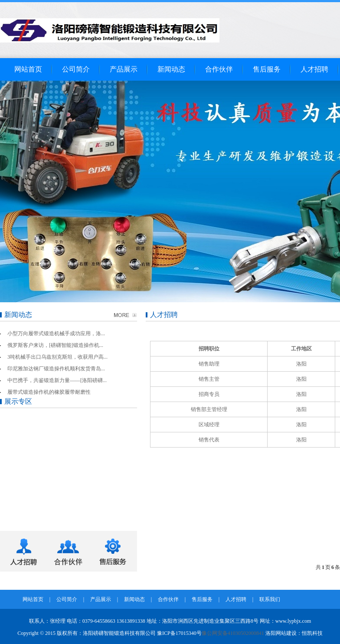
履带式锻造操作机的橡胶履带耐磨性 (49, 392)
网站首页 (28, 69)
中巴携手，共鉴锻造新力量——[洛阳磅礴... (57, 380)
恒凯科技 (312, 633)
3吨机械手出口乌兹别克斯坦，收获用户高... (57, 357)
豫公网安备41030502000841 (233, 633)
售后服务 (267, 69)
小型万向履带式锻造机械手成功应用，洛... (56, 333)
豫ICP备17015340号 (179, 633)
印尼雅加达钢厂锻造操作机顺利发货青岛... (56, 369)
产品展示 (124, 69)
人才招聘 (314, 69)
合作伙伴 (219, 69)
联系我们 (270, 599)
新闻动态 (171, 69)
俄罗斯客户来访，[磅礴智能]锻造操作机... (55, 345)
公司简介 (76, 69)
